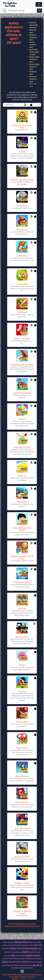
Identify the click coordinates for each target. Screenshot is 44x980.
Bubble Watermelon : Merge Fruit (22, 557)
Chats (5, 961)
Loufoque (5, 958)
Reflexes (39, 958)
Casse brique (37, 942)
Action (37, 955)
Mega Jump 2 (22, 748)
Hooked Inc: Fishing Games (22, 365)
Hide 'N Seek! (22, 256)
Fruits (13, 965)
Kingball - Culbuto (22, 883)
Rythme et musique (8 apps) (33, 37)
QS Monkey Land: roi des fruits (22, 126)
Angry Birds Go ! (22, 802)
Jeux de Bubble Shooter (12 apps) (34, 67)
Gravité (38, 952)
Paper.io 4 (22, 476)
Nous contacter (14, 977)
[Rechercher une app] (22, 11)
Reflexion (18, 968)
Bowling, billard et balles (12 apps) (34, 59)
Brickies (22, 665)
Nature (11, 958)
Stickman (26, 962)
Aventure (32, 952)
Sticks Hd (22, 608)
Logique (31, 945)
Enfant (19, 962)
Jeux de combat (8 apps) (33, 45)
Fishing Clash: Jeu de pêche (22, 180)
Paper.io (22, 419)
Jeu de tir (37, 965)
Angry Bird (38, 945)
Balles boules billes (27, 968)
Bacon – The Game (22, 338)
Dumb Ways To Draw (22, 447)
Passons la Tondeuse (22, 393)
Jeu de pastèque (12, 945)
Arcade (28, 958)
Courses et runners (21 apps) (33, 79)
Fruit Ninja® (22, 312)
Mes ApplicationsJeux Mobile (10, 4)
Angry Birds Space (22, 828)
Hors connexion (23, 945)
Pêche (13, 948)
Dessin (31, 942)
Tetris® (22, 151)
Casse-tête (8, 965)
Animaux (22, 958)
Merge (30, 965)
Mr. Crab (22, 691)
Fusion (19, 948)
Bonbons (16, 958)
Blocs (26, 942)
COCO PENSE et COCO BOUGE (22, 529)
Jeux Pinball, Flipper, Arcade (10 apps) (34, 52)
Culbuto (5, 942)
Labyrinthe (7, 955)
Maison (17, 965)
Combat (4, 945)
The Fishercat (22, 502)
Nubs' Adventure (22, 776)
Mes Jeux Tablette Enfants (22, 974)
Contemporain (30, 948)
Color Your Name (8, 974)
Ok (39, 11)
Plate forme (24, 965)
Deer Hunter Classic (22, 857)
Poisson (18, 942)
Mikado (23, 955)
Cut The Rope (22, 284)
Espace (29, 955)
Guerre (26, 952)
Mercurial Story (22, 637)
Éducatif (12, 962)
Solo (13, 968)
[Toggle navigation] (39, 4)
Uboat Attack (22, 206)
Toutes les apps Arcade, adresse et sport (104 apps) (34, 27)
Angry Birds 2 (22, 230)
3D (3, 965)
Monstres (11, 942)
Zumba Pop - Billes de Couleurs (22, 912)
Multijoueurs (38, 962)
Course (34, 958)
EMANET (15, 979)
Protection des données (27, 977)
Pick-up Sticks (22, 722)
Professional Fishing (22, 582)
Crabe (32, 962)
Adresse (18, 955)
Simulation (6, 948)
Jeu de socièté (13, 952)
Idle (13, 955)
